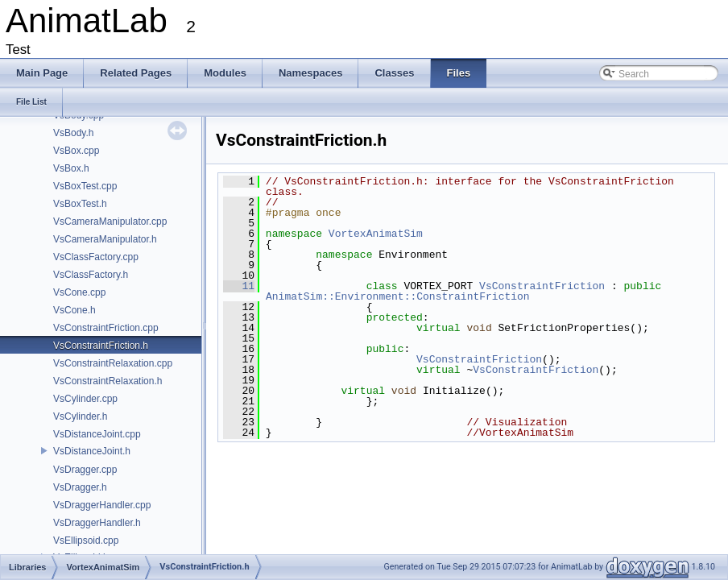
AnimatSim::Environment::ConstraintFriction (398, 296)
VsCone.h (74, 310)
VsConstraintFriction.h (101, 346)
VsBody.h (73, 133)
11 (239, 286)
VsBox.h (71, 168)
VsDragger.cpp (85, 470)
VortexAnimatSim (376, 234)
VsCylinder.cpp (85, 399)
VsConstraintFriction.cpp (106, 328)
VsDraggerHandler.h (97, 523)
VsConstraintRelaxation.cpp (113, 363)
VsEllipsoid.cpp (86, 541)
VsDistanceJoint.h (92, 451)
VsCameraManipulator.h (105, 239)
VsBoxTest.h (80, 204)
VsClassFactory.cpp (96, 257)
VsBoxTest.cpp (85, 186)
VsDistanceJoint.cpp (97, 434)
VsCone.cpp (79, 292)
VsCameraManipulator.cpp (110, 222)
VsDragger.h (80, 487)
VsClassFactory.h (91, 275)
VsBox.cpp (76, 151)
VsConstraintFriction (542, 286)
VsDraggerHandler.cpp (102, 505)
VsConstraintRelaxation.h (108, 381)
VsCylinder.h (80, 416)
